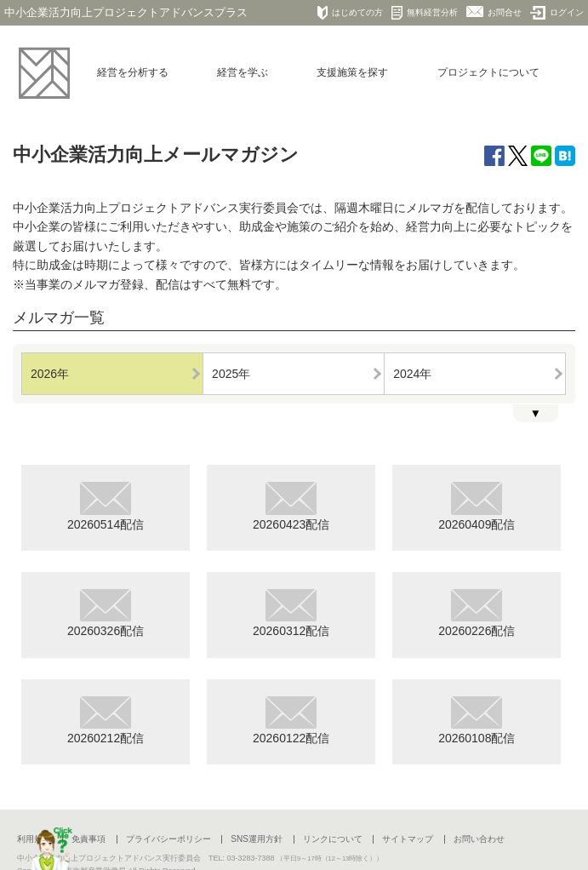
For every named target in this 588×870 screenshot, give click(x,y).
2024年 (412, 374)
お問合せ (494, 11)
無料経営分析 (425, 13)
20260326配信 (106, 613)
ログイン (557, 13)
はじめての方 (350, 13)
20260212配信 (106, 721)
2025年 (231, 374)
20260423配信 (291, 506)
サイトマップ (408, 839)
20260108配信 (477, 721)
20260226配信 (477, 613)
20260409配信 (477, 506)
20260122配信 (291, 721)
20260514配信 (106, 506)
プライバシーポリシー (168, 839)
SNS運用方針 (257, 839)
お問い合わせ (479, 839)
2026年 (50, 374)
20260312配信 (291, 613)
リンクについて (333, 839)
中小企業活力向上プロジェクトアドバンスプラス (126, 12)
